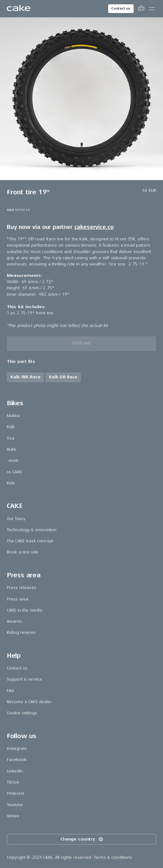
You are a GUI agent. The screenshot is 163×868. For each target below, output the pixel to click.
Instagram (17, 748)
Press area (18, 599)
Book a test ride (23, 552)
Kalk (11, 427)
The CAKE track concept (30, 541)
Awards (14, 621)
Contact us (121, 9)
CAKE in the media (24, 610)
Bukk (12, 449)
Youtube (15, 805)
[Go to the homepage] (19, 9)
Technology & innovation (32, 530)
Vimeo (13, 816)
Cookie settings (22, 713)
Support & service (24, 679)
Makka (13, 416)
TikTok (13, 782)
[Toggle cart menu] (141, 9)
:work (13, 460)
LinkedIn (15, 771)
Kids (11, 483)
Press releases (22, 588)
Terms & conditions (113, 857)
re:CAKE (14, 472)
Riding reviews (21, 632)
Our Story (16, 519)
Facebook (17, 760)
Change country (82, 839)
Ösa (11, 438)
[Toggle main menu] (152, 9)
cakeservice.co (94, 227)
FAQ (10, 691)
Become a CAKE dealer (29, 702)
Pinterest (15, 793)
